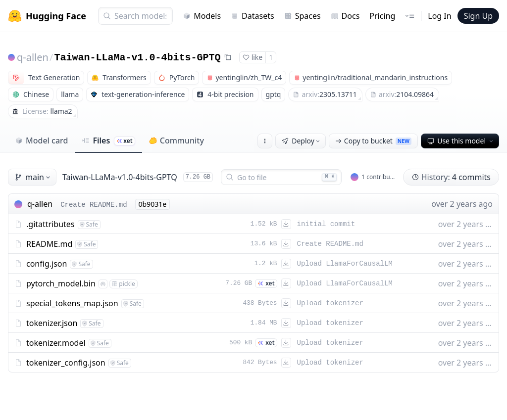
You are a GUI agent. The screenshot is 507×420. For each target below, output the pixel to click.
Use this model (461, 141)
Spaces (303, 16)
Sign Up (478, 16)
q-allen (33, 57)
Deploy (302, 141)
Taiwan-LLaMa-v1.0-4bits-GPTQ (137, 58)
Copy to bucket (373, 141)
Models (202, 16)
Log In (439, 16)
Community (177, 140)
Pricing (382, 16)
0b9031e (153, 204)
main (33, 177)
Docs (345, 16)
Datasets (253, 16)
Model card (41, 140)
